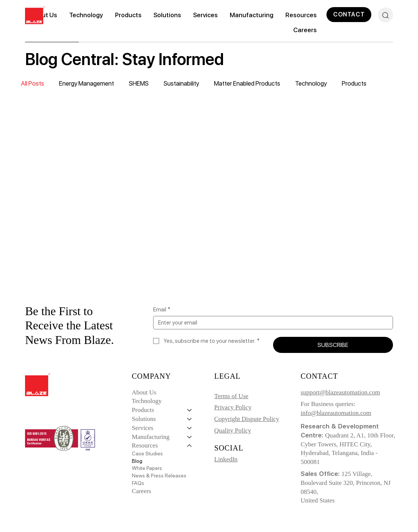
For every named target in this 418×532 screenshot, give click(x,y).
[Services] (190, 428)
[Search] (386, 15)
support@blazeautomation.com (340, 392)
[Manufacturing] (190, 437)
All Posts (32, 83)
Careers (142, 491)
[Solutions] (190, 419)
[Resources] (190, 446)
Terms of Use (231, 396)
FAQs (138, 483)
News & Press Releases (159, 476)
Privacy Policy (233, 407)
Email (162, 310)
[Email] (271, 323)
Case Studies (147, 453)
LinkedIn (226, 459)
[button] (128, 15)
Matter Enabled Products (247, 83)
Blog (137, 461)
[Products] (190, 410)
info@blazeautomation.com (336, 413)
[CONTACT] (349, 15)
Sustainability (181, 83)
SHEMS (139, 83)
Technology (311, 83)
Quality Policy (233, 430)
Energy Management (86, 83)
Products (354, 83)
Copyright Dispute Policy (247, 419)
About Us (144, 392)
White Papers (147, 468)
